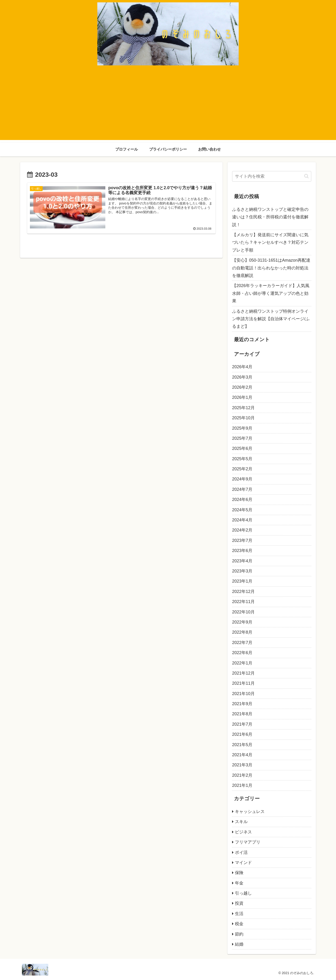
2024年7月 (242, 489)
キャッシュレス (250, 812)
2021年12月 (243, 673)
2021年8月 (242, 714)
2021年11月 (243, 683)
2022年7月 (242, 643)
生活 (239, 914)
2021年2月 (242, 775)
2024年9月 (242, 479)
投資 (239, 903)
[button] (306, 176)
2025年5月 (242, 459)
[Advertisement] (168, 107)
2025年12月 (243, 408)
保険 (239, 873)
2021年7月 (242, 724)
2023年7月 (242, 540)
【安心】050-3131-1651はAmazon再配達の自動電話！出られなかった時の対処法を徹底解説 (271, 268)
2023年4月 (242, 561)
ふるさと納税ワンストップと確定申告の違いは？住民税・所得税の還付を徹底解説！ (270, 217)
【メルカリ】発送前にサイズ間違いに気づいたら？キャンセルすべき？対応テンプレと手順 (270, 242)
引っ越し (243, 893)
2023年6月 (242, 551)
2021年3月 (242, 765)
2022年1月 (242, 663)
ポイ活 (241, 852)
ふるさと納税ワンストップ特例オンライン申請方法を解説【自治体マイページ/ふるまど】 (271, 319)
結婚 (239, 944)
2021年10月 (243, 694)
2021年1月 (242, 785)
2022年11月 (243, 602)
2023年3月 (242, 571)
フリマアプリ (248, 842)
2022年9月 (242, 622)
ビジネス (243, 832)
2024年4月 (242, 520)
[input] (272, 176)
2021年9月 (242, 704)
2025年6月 (242, 448)
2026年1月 (242, 397)
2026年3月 (242, 377)
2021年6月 (242, 734)
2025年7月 (242, 438)
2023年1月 (242, 581)
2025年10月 (243, 418)
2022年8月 (242, 632)
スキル (241, 822)
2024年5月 (242, 510)
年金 (239, 883)
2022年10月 (243, 612)
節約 (239, 934)
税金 (239, 924)
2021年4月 (242, 755)
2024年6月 (242, 500)
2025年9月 (242, 428)
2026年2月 (242, 387)
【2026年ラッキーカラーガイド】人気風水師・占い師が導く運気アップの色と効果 (271, 293)
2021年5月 (242, 745)
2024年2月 (242, 530)
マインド (243, 863)
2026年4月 (242, 367)
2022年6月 (242, 653)
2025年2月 (242, 469)
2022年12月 (243, 592)
